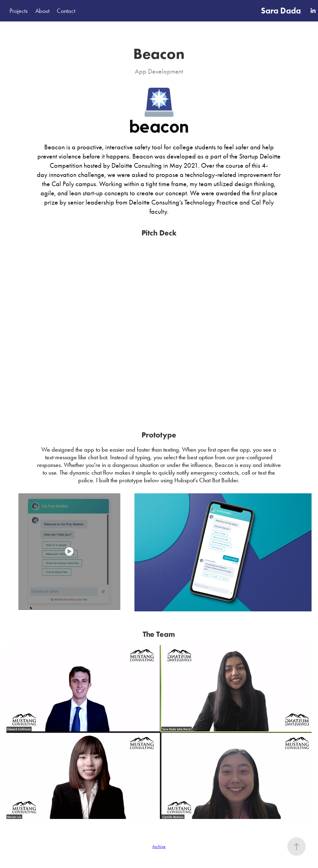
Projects (19, 11)
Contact (66, 11)
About (42, 11)
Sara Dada (281, 11)
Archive (159, 847)
